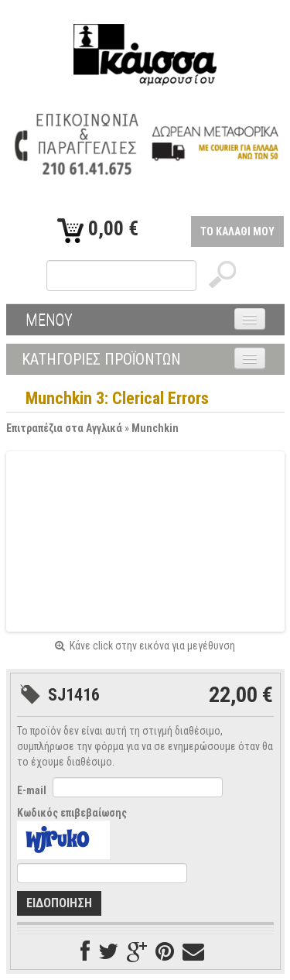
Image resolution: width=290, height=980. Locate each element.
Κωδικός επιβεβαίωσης (72, 813)
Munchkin (155, 428)
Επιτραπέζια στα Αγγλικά (64, 428)
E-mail (32, 790)
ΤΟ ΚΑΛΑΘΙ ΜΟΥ (237, 231)
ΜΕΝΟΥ (49, 320)
